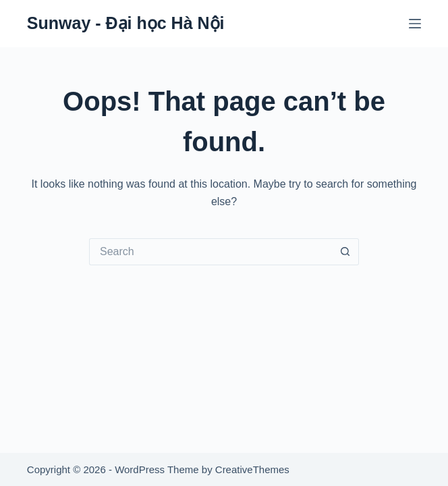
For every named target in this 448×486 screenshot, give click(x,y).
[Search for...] (211, 252)
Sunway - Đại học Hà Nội (126, 23)
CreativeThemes (252, 469)
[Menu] (415, 24)
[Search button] (345, 252)
